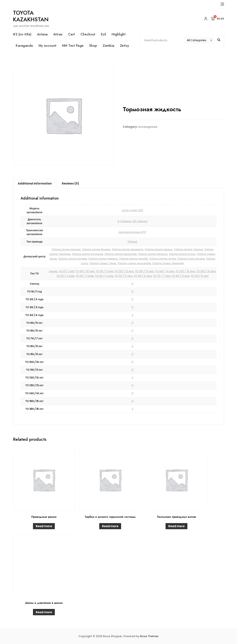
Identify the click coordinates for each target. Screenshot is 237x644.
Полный (132, 242)
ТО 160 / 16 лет (206, 271)
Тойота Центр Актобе (133, 259)
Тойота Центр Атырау (66, 249)
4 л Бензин (124, 221)
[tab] (35, 184)
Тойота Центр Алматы (103, 259)
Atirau (58, 34)
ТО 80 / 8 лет (180, 276)
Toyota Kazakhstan (31, 16)
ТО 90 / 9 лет (200, 276)
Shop (93, 46)
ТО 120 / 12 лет (124, 271)
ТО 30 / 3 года (85, 276)
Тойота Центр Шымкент (127, 249)
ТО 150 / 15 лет (185, 271)
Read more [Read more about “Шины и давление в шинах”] (44, 612)
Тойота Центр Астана (72, 259)
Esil (104, 34)
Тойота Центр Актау (163, 259)
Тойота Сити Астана (191, 259)
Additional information (35, 183)
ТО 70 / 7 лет (161, 276)
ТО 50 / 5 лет (123, 276)
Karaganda (24, 46)
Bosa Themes (149, 636)
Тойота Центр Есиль (182, 254)
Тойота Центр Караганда (120, 254)
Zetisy (125, 46)
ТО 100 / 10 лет (85, 271)
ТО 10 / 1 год (66, 271)
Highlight (119, 34)
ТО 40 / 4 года (104, 276)
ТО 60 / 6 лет (143, 276)
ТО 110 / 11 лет (104, 271)
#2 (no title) (22, 34)
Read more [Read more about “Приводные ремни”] (44, 526)
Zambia (109, 46)
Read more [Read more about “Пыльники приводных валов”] (176, 526)
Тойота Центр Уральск (188, 249)
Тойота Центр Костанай (87, 254)
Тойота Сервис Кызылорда (134, 263)
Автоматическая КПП (132, 232)
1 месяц (53, 271)
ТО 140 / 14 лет (165, 271)
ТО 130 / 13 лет (144, 271)
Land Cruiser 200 (132, 210)
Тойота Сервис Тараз (103, 263)
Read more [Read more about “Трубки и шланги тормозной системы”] (110, 526)
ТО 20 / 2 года (65, 276)
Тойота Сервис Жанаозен (168, 263)
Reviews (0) (70, 183)
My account (47, 46)
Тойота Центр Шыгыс (158, 249)
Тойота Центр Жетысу (152, 254)
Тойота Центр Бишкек (96, 249)
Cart (72, 34)
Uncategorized (148, 127)
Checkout (88, 34)
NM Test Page (73, 46)
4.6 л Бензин (140, 221)
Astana (42, 34)
